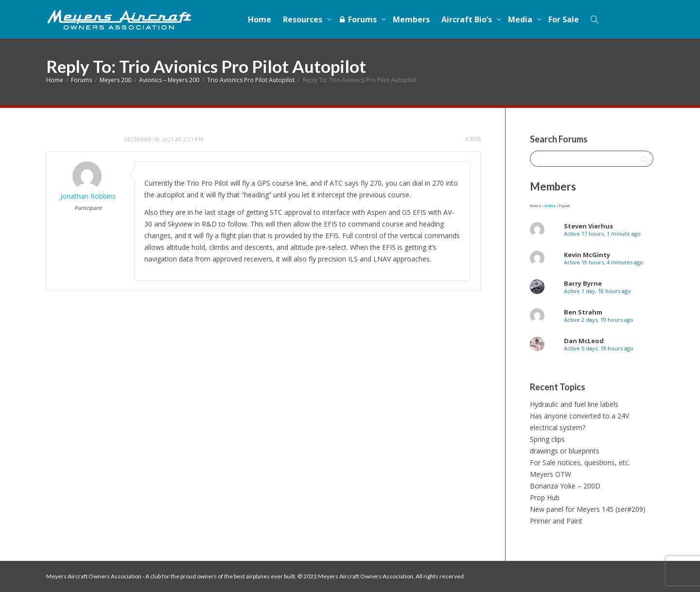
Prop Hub (545, 497)
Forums (359, 19)
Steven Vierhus (588, 226)
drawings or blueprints (565, 451)
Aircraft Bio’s (468, 19)
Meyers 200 (115, 80)
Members (411, 19)
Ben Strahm (583, 312)
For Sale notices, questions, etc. (580, 462)
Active (550, 206)
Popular (564, 206)
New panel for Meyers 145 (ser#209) (588, 509)
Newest (535, 206)
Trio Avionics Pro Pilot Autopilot (251, 80)
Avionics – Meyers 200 (169, 80)
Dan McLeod (584, 341)
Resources (304, 19)
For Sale (564, 19)
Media (521, 19)
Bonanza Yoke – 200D (565, 486)
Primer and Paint (556, 521)
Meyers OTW (551, 474)
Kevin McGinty (587, 255)
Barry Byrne (583, 283)
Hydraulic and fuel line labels (574, 404)
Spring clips (547, 439)
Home (260, 19)
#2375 (473, 139)
